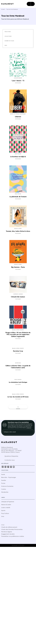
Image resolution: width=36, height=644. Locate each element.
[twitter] (5, 467)
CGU (3, 525)
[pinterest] (11, 467)
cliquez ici (29, 428)
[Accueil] (8, 4)
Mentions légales (7, 532)
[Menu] (31, 4)
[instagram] (8, 467)
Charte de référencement (9, 527)
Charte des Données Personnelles (12, 529)
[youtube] (14, 467)
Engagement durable (8, 534)
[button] (9, 32)
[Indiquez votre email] (16, 432)
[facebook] (3, 467)
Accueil (3, 9)
